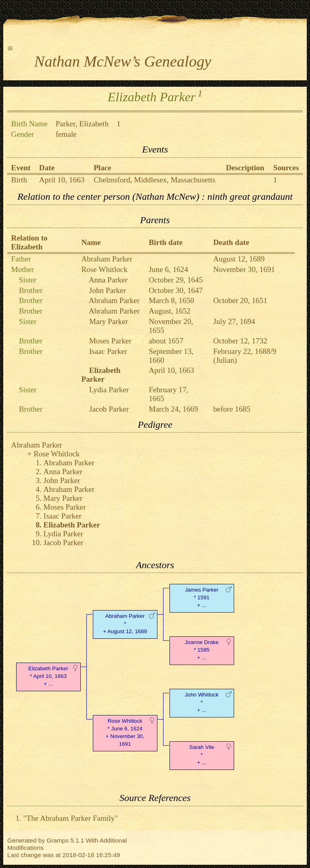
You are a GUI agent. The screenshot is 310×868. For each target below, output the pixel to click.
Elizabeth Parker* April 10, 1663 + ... (48, 676)
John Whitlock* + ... (202, 702)
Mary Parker (109, 321)
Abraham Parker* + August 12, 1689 (125, 624)
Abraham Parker (107, 259)
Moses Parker (110, 341)
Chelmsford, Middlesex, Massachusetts (155, 180)
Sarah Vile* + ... (202, 755)
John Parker (108, 290)
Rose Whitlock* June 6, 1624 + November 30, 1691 (125, 732)
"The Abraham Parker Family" (71, 818)
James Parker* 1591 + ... (202, 597)
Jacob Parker (109, 409)
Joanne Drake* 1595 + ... (202, 650)
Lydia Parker (109, 390)
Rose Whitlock (105, 269)
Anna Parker (108, 280)
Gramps (58, 840)
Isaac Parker (108, 351)
